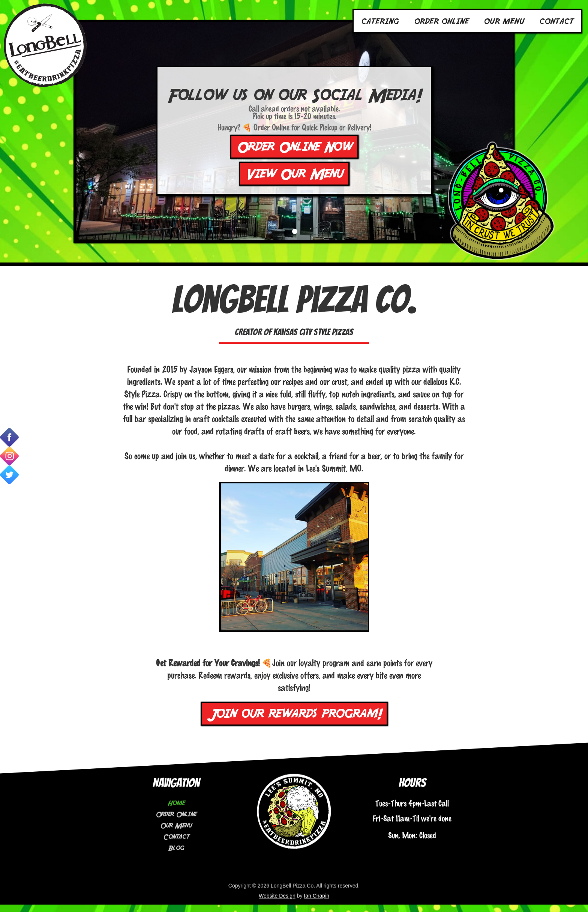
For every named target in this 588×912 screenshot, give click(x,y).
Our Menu (504, 21)
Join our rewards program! (294, 714)
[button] (295, 232)
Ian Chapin (316, 886)
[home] (45, 45)
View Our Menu (294, 175)
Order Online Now (294, 148)
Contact (556, 21)
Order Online (441, 21)
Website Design (277, 886)
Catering (380, 21)
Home (176, 794)
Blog (176, 839)
